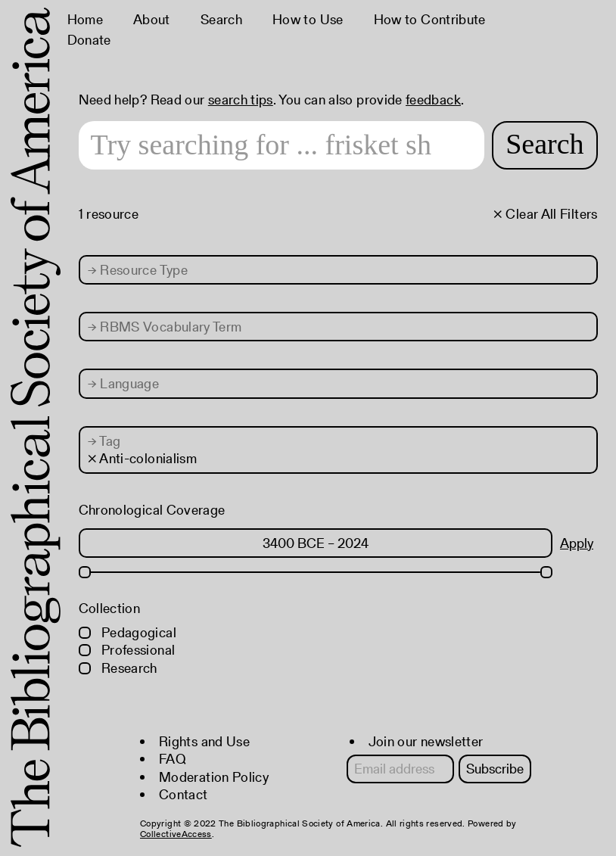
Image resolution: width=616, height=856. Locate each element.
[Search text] (282, 145)
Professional (127, 650)
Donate (89, 40)
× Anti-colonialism (142, 458)
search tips (241, 100)
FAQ (173, 759)
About (152, 19)
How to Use (308, 19)
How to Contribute (430, 19)
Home (85, 19)
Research (118, 668)
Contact (184, 794)
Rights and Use (204, 741)
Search (221, 19)
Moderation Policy (214, 777)
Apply (577, 543)
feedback (433, 100)
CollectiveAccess (176, 834)
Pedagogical (128, 632)
